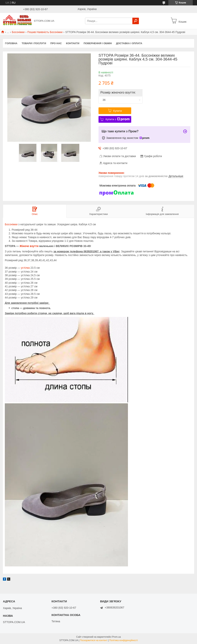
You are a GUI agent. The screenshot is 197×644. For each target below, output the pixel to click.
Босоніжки (18, 32)
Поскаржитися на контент (94, 640)
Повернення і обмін (98, 43)
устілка (25, 268)
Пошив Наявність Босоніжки (45, 32)
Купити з (117, 119)
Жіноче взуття (29, 246)
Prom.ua (116, 637)
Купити (118, 111)
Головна (11, 43)
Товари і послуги (34, 43)
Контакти (73, 43)
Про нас (56, 43)
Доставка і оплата (129, 43)
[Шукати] (136, 21)
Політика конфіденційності (124, 640)
